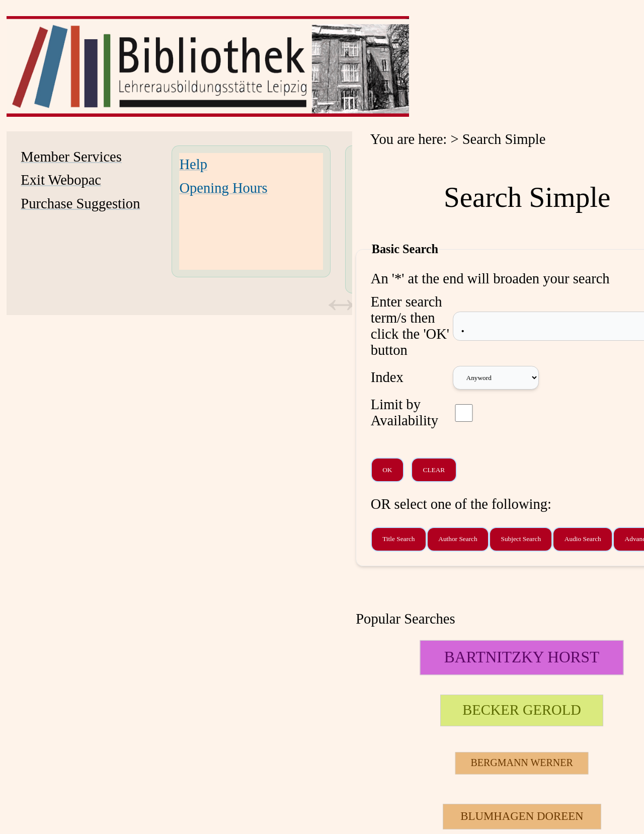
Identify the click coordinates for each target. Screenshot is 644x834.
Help (193, 164)
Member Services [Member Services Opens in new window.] (71, 157)
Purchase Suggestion (80, 204)
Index (387, 377)
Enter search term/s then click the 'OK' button (410, 326)
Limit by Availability (405, 412)
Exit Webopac (61, 180)
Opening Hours (223, 188)
